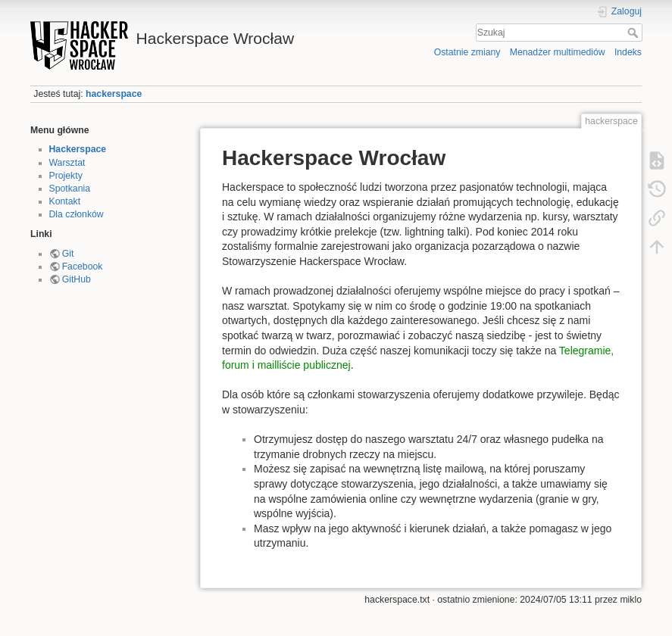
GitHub (77, 279)
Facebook (83, 267)
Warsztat (67, 163)
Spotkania (70, 189)
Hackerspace (78, 149)
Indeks (628, 52)
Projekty (66, 176)
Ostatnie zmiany (467, 52)
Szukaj (634, 33)
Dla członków (77, 214)
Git (68, 254)
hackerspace (114, 94)
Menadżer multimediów (558, 52)
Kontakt (65, 201)
